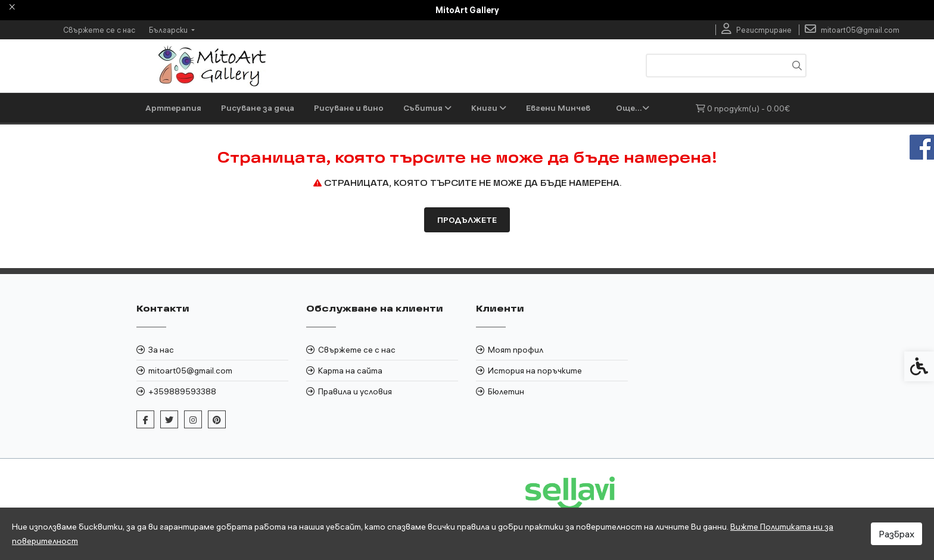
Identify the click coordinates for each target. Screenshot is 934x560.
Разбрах (896, 534)
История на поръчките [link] (535, 400)
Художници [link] (555, 108)
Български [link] (169, 30)
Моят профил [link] (516, 379)
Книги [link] (489, 108)
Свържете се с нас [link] (99, 30)
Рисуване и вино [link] (349, 108)
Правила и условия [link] (355, 421)
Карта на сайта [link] (350, 400)
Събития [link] (427, 108)
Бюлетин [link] (506, 421)
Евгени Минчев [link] (178, 138)
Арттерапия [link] (173, 108)
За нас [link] (161, 379)
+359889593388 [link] (182, 421)
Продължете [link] (467, 250)
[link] (756, 30)
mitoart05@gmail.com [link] (190, 400)
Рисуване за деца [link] (258, 108)
